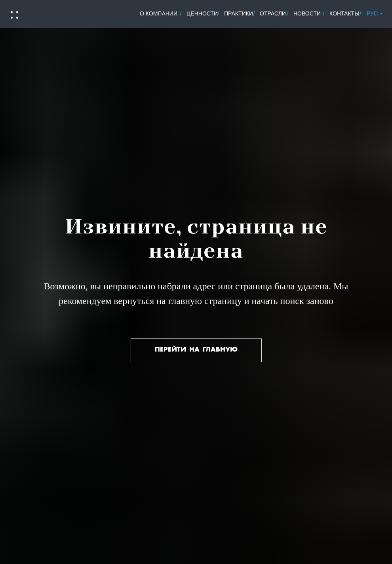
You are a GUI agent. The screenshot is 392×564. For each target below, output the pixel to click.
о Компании (159, 13)
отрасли (273, 13)
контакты (344, 13)
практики (239, 13)
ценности (202, 13)
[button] (14, 15)
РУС (372, 13)
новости (307, 13)
